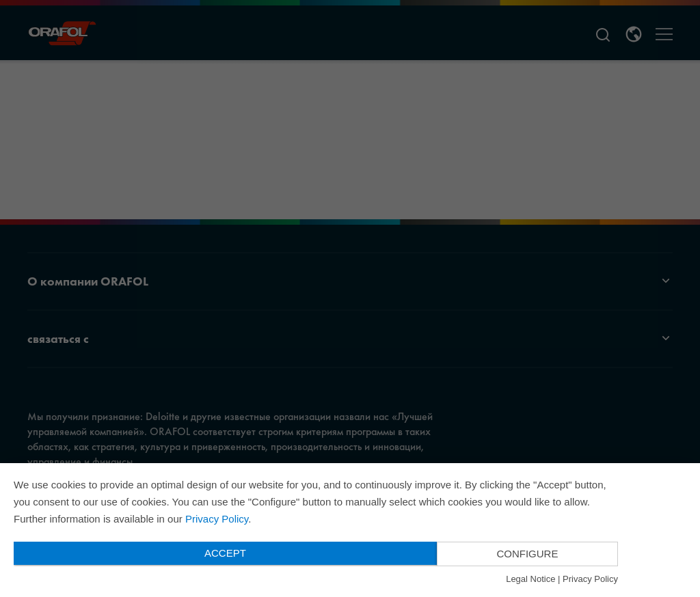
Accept (225, 553)
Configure (527, 554)
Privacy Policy (217, 519)
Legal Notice (530, 579)
